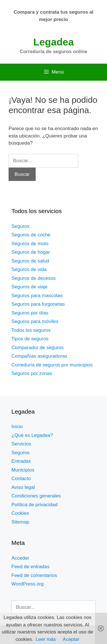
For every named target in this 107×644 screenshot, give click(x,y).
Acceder (20, 558)
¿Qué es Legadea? (32, 435)
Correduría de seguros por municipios (52, 365)
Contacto (21, 479)
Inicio (17, 427)
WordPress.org (28, 584)
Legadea (54, 42)
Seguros (20, 226)
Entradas (21, 461)
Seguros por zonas (32, 373)
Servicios (21, 444)
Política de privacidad (35, 505)
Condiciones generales (36, 496)
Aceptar (71, 639)
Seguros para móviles (35, 321)
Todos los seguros (31, 330)
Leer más (46, 639)
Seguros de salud (30, 261)
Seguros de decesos (34, 278)
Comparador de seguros (38, 348)
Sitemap (20, 522)
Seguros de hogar (31, 252)
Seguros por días (30, 313)
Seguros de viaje (30, 287)
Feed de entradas (30, 567)
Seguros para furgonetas (38, 304)
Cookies (20, 513)
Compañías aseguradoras (39, 356)
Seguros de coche (31, 235)
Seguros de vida (29, 269)
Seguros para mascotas (37, 296)
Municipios (23, 470)
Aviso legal (23, 487)
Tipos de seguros (30, 339)
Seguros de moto (30, 244)
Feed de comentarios (34, 575)
